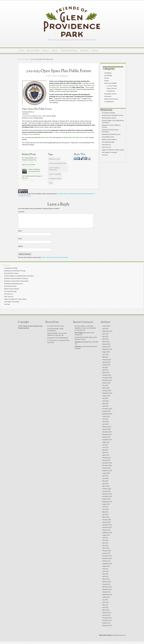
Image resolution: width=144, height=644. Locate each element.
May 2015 (105, 515)
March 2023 (106, 344)
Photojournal (111, 91)
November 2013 (107, 561)
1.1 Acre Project (112, 86)
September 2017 (107, 442)
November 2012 (107, 592)
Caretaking (26, 59)
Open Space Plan (47, 137)
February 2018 (107, 429)
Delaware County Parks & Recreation (16, 284)
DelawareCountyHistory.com (111, 134)
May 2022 (105, 360)
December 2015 (107, 497)
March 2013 (106, 582)
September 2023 (107, 334)
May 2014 (105, 546)
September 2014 (107, 535)
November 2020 (107, 383)
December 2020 (107, 380)
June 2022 (105, 357)
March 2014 (106, 551)
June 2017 (105, 450)
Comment (21, 212)
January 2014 (106, 556)
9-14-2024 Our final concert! (56, 329)
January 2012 (106, 618)
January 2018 (106, 432)
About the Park (33, 51)
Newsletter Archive (110, 94)
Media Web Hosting (105, 638)
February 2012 (107, 615)
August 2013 (106, 569)
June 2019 (105, 404)
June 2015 (105, 512)
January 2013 (106, 587)
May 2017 (105, 453)
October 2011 (106, 626)
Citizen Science (112, 88)
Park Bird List (106, 145)
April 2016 (105, 486)
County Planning (55, 174)
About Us (85, 51)
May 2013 (105, 577)
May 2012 (105, 608)
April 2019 (105, 409)
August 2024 (106, 329)
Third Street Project (69, 51)
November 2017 (107, 437)
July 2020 (105, 388)
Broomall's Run (54, 159)
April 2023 (105, 342)
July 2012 (105, 602)
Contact (95, 51)
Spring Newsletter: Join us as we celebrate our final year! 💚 (85, 331)
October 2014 (106, 533)
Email (20, 241)
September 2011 (107, 628)
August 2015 (106, 507)
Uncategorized (109, 102)
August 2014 (106, 538)
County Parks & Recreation (54, 169)
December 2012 (107, 590)
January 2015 (106, 525)
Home (22, 51)
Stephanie (64, 76)
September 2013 (107, 566)
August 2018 (106, 419)
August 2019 (106, 399)
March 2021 (106, 375)
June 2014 (105, 543)
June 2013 (105, 574)
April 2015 (105, 517)
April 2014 (105, 548)
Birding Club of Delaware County (113, 115)
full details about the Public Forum (73, 137)
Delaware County (55, 179)
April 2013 (105, 579)
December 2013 (107, 559)
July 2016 (105, 479)
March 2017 (106, 458)
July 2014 (105, 541)
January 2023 (106, 347)
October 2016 (106, 471)
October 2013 (106, 564)
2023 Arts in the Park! (28, 165)
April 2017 (105, 455)
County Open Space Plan (57, 163)
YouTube (105, 155)
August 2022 (106, 355)
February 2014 (107, 553)
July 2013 (105, 571)
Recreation (108, 96)
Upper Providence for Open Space (113, 150)
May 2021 (105, 373)
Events (107, 78)
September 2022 (107, 352)
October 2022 (106, 349)
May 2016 (105, 484)
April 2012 (105, 610)
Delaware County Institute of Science (16, 281)
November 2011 (107, 623)
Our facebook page (108, 142)
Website (20, 249)
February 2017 (107, 460)
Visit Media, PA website (109, 152)
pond (51, 183)
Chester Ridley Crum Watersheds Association (19, 279)
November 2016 (107, 468)
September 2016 (107, 473)
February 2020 (107, 393)
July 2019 (105, 401)
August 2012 (106, 600)
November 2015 (107, 499)
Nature (55, 51)
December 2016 (107, 466)
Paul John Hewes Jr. (81, 329)
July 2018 (105, 422)
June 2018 (105, 424)
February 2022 (107, 362)
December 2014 (107, 528)
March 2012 (106, 613)
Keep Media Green (108, 137)
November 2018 (107, 411)
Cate (76, 340)
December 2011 (107, 621)
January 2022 (106, 365)
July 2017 (105, 448)
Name (20, 234)
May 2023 (105, 339)
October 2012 (106, 595)
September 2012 (107, 597)
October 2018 (106, 414)
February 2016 (107, 491)
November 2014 (107, 530)
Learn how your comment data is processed (55, 260)
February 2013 (107, 584)
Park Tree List (106, 147)
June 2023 (105, 337)
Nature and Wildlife (110, 83)
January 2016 (106, 494)
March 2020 (106, 391)
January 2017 (106, 463)
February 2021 (107, 378)
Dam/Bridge (108, 75)
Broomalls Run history (109, 118)
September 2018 (107, 417)
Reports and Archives (111, 99)
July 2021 (105, 370)
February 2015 (107, 522)
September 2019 (107, 396)
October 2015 (106, 502)
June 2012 (105, 605)
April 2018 (105, 427)
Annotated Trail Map (108, 113)
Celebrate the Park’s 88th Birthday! (58, 341)
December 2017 (107, 435)
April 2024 (105, 331)
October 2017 (106, 440)
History (46, 51)
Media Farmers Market (109, 139)
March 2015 (106, 520)
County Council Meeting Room (32, 116)
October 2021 (106, 368)
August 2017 (106, 445)
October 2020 (106, 386)
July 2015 (105, 510)
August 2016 (106, 476)
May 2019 (105, 406)
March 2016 (106, 489)
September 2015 (107, 504)
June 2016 (105, 481)
